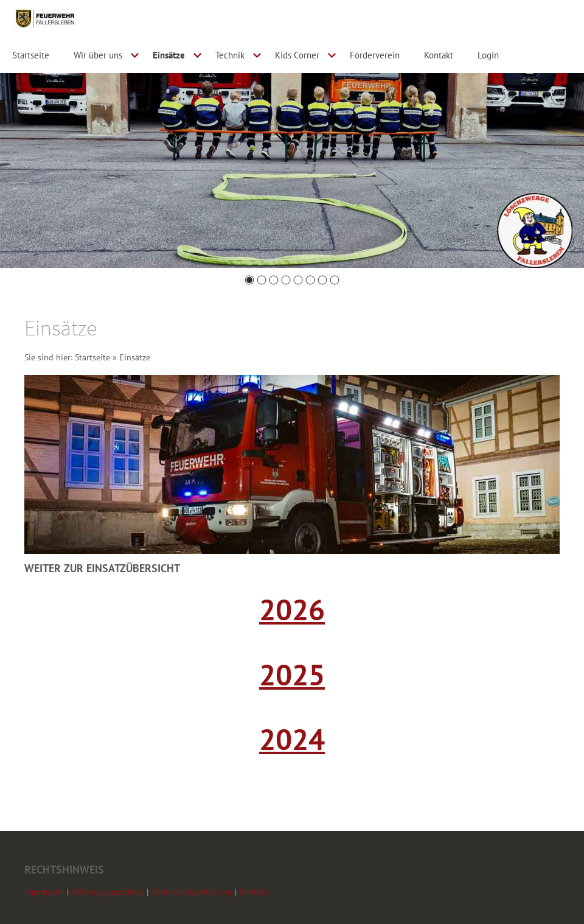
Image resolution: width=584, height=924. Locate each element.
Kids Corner (297, 55)
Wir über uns (98, 55)
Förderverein (375, 55)
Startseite (31, 55)
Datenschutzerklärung (192, 892)
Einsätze (169, 55)
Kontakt (439, 55)
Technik (230, 55)
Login (488, 55)
